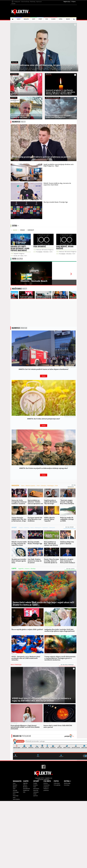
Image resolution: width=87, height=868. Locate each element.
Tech (38, 486)
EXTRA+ (61, 19)
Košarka (27, 528)
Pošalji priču (17, 2)
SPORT (40, 19)
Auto (14, 797)
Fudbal (21, 528)
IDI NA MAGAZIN (72, 486)
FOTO (47, 19)
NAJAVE (68, 19)
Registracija (67, 2)
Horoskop (67, 785)
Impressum (39, 2)
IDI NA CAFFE (70, 569)
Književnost (26, 790)
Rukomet (45, 528)
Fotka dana (57, 783)
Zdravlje (43, 486)
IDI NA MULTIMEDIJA (67, 665)
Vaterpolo (52, 528)
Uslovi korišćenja (25, 2)
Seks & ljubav (16, 799)
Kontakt (13, 4)
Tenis (32, 528)
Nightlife (21, 569)
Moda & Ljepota (31, 486)
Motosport (38, 528)
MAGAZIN (26, 19)
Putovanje (16, 796)
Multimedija (67, 783)
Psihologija (50, 486)
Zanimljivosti (26, 789)
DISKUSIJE (19, 328)
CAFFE (34, 19)
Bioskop (33, 569)
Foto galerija (57, 785)
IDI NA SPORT (69, 527)
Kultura (27, 569)
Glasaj (44, 376)
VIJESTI (19, 19)
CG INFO (53, 19)
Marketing (33, 2)
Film (24, 792)
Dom (56, 486)
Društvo (46, 783)
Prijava (74, 2)
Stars (23, 486)
